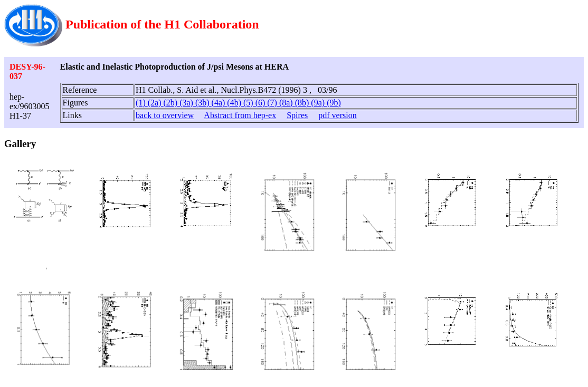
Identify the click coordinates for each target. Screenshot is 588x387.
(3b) (203, 103)
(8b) (303, 103)
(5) (249, 103)
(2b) (171, 103)
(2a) (156, 103)
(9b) (334, 103)
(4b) (235, 103)
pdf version (337, 115)
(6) (262, 103)
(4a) (220, 103)
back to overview (165, 115)
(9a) (319, 103)
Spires (297, 115)
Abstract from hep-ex (240, 115)
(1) (142, 103)
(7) (273, 103)
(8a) (287, 103)
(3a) (187, 103)
